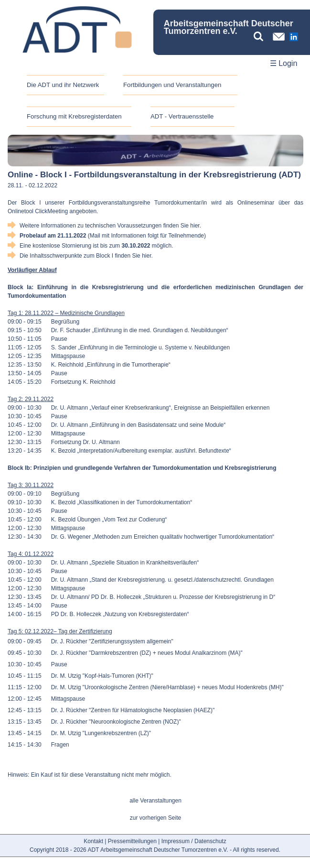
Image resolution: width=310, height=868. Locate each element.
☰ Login (284, 63)
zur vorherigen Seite (155, 818)
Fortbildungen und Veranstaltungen (172, 85)
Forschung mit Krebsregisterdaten (74, 116)
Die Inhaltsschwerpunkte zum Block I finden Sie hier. (86, 256)
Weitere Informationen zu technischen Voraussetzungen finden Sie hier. (110, 226)
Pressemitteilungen (132, 841)
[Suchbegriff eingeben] (261, 36)
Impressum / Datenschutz (194, 841)
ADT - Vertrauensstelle (182, 116)
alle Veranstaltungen (155, 801)
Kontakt (93, 841)
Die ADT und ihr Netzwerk (63, 85)
